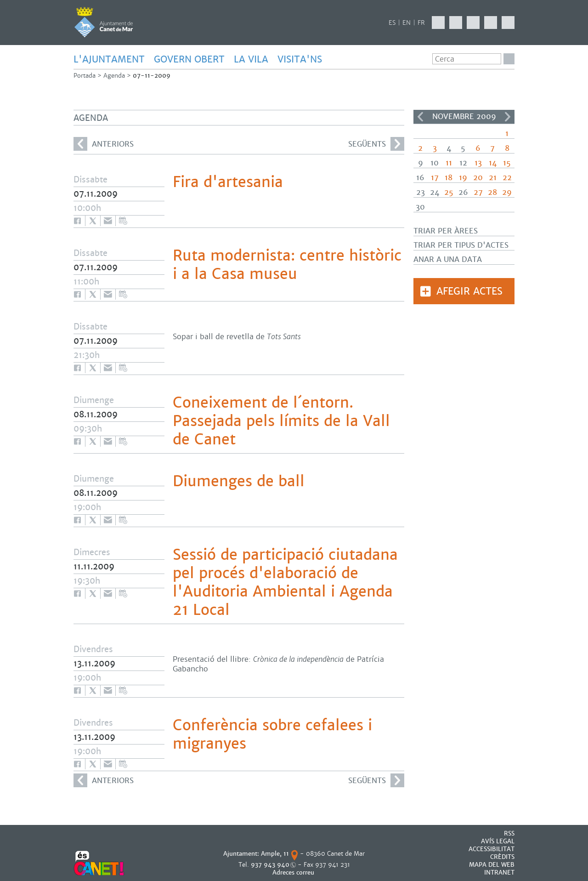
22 (507, 178)
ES (392, 23)
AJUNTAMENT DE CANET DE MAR (104, 22)
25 (449, 192)
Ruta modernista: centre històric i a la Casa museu (287, 265)
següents (376, 144)
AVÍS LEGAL (498, 841)
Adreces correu (294, 872)
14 (493, 163)
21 (493, 178)
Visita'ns (300, 59)
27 (478, 192)
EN (407, 23)
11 (449, 163)
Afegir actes (469, 291)
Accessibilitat (492, 849)
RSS (509, 833)
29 (507, 192)
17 (435, 178)
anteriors (104, 144)
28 (492, 192)
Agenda (114, 76)
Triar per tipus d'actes (461, 245)
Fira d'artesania (228, 182)
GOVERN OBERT (189, 59)
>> (508, 117)
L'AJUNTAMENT (109, 59)
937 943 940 (270, 865)
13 (478, 163)
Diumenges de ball (239, 481)
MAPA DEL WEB (492, 865)
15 (507, 163)
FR (421, 23)
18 (449, 178)
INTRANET (499, 872)
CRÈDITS (502, 857)
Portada (85, 76)
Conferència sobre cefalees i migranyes (272, 734)
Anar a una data (448, 259)
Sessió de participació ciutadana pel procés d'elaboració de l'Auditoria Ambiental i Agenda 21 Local (285, 582)
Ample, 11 (275, 854)
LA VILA (251, 59)
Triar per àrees (446, 231)
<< (420, 117)
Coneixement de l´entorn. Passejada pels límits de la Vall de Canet (281, 421)
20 (478, 178)
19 (463, 178)
